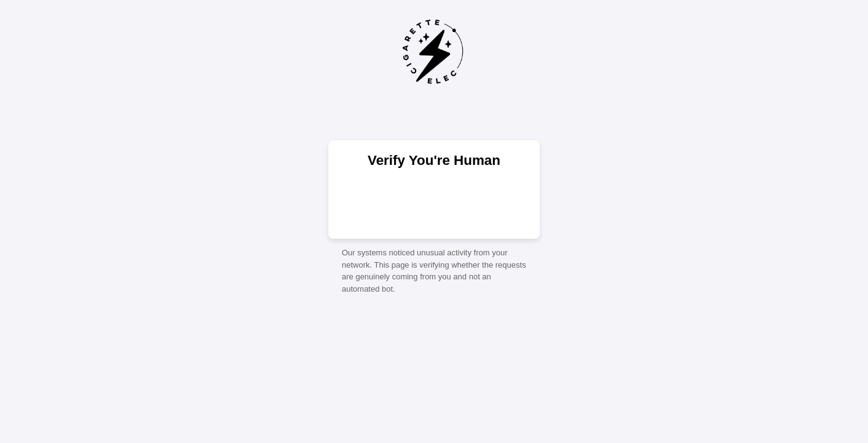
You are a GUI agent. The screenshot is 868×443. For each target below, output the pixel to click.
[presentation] (434, 202)
